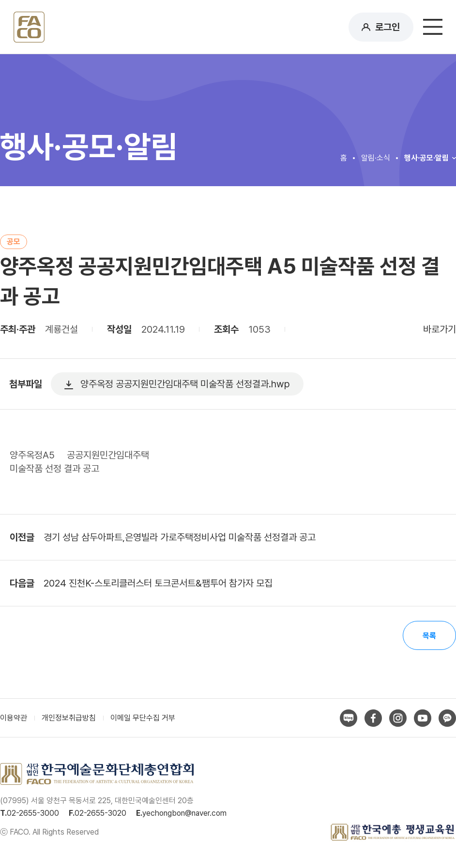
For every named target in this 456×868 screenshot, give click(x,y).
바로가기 (440, 329)
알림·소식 (376, 158)
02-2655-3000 (33, 813)
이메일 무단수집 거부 (143, 718)
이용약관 (14, 718)
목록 (429, 636)
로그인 (388, 27)
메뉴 (433, 27)
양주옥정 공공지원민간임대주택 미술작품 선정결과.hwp (185, 384)
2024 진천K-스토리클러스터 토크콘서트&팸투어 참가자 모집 (158, 583)
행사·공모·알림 (426, 158)
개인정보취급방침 (69, 718)
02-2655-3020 (100, 813)
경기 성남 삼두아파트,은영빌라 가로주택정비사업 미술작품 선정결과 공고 (180, 537)
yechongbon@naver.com (184, 813)
